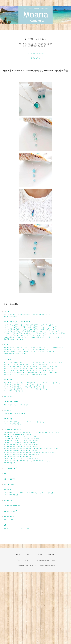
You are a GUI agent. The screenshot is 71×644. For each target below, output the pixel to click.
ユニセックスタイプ (10, 511)
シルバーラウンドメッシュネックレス (43, 368)
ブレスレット (8, 380)
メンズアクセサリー (10, 500)
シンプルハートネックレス (49, 366)
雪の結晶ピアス (9, 339)
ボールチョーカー (9, 314)
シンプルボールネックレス (12, 366)
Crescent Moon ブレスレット (14, 391)
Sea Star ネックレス (39, 374)
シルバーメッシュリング (46, 352)
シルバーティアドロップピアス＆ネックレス (18, 433)
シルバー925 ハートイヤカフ (13, 493)
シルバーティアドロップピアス (50, 331)
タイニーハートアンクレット (36, 422)
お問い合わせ (35, 58)
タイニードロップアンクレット (14, 422)
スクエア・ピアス (47, 325)
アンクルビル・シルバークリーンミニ (16, 405)
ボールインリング (30, 352)
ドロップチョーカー (10, 316)
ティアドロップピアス (40, 333)
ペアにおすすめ (9, 484)
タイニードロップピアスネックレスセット (18, 453)
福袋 (5, 474)
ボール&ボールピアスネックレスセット (47, 449)
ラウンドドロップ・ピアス (30, 325)
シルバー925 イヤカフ (11, 495)
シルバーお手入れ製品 (11, 402)
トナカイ (49, 461)
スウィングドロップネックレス (14, 370)
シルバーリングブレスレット (39, 389)
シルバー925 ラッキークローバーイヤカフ (40, 493)
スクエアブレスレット (11, 383)
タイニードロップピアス (49, 327)
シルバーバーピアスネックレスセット (16, 461)
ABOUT (29, 555)
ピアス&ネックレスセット (12, 429)
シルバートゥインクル (11, 335)
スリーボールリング (57, 348)
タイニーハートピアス (24, 339)
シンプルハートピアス (11, 327)
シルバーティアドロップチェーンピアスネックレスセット (23, 455)
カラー (6, 525)
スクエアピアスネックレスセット (45, 453)
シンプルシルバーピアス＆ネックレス (48, 433)
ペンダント (7, 410)
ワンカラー (7, 528)
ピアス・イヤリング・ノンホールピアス (17, 322)
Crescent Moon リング (11, 354)
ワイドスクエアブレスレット (35, 387)
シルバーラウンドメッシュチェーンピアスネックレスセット (23, 459)
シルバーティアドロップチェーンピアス (34, 335)
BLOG (40, 555)
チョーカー (7, 311)
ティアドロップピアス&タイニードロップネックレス (21, 447)
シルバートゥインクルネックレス (15, 372)
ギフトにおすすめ (9, 479)
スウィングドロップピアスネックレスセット (41, 370)
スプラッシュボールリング (12, 352)
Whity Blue (53, 372)
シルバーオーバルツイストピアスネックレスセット (20, 451)
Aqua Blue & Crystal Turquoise (14, 413)
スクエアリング (22, 348)
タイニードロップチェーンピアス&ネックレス (19, 435)
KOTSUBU (26, 354)
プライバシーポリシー (24, 560)
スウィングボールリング (41, 350)
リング (6, 345)
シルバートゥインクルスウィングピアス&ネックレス (21, 441)
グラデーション (19, 528)
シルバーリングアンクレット (13, 424)
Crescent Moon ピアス (38, 337)
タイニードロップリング (22, 350)
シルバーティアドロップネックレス (15, 368)
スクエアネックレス (30, 366)
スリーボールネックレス (39, 364)
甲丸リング (7, 350)
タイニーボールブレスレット (13, 387)
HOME (18, 555)
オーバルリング (9, 348)
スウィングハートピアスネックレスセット (18, 449)
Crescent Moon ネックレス (38, 372)
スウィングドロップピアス (12, 329)
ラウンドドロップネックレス (35, 362)
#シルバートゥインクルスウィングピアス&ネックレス (21, 439)
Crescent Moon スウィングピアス (16, 337)
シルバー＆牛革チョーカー (41, 314)
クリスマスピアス (37, 461)
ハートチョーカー (24, 314)
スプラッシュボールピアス (30, 327)
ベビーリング (8, 396)
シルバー (30, 528)
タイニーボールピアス (57, 333)
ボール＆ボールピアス (30, 331)
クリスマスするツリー (11, 463)
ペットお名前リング (10, 468)
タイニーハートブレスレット (52, 383)
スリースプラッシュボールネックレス (16, 364)
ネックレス (7, 359)
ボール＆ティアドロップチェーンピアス (17, 333)
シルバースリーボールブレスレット (15, 389)
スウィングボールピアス (12, 331)
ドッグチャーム (9, 516)
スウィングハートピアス (49, 329)
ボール (6, 520)
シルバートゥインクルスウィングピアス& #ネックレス (22, 437)
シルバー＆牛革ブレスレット (30, 383)
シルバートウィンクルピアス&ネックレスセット (19, 443)
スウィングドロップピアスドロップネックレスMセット (22, 445)
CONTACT (52, 555)
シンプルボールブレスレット (14, 385)
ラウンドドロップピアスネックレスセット (18, 457)
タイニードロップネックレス (13, 362)
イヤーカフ (7, 490)
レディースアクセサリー (12, 506)
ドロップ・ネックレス (55, 362)
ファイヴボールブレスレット (36, 385)
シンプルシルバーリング (38, 348)
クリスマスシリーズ (56, 337)
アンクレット (8, 419)
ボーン (13, 520)
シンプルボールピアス (11, 325)
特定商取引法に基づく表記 (46, 560)
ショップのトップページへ (35, 54)
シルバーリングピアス (31, 329)
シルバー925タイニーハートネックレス (17, 374)
